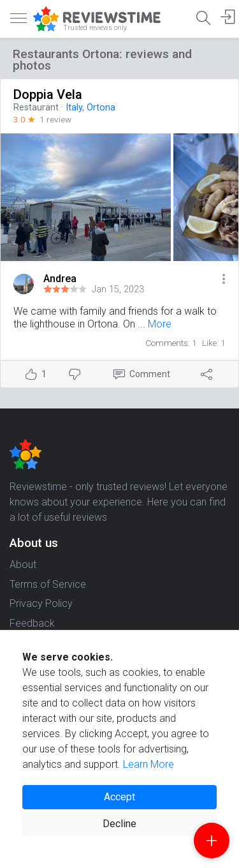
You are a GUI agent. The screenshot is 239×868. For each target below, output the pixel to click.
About (23, 565)
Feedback (32, 623)
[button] (224, 280)
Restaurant (36, 108)
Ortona (101, 108)
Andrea (60, 279)
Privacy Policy (41, 603)
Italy (74, 108)
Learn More (148, 764)
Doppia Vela (48, 94)
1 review (55, 119)
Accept (119, 797)
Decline (119, 824)
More (160, 324)
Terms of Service (48, 584)
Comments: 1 (171, 343)
